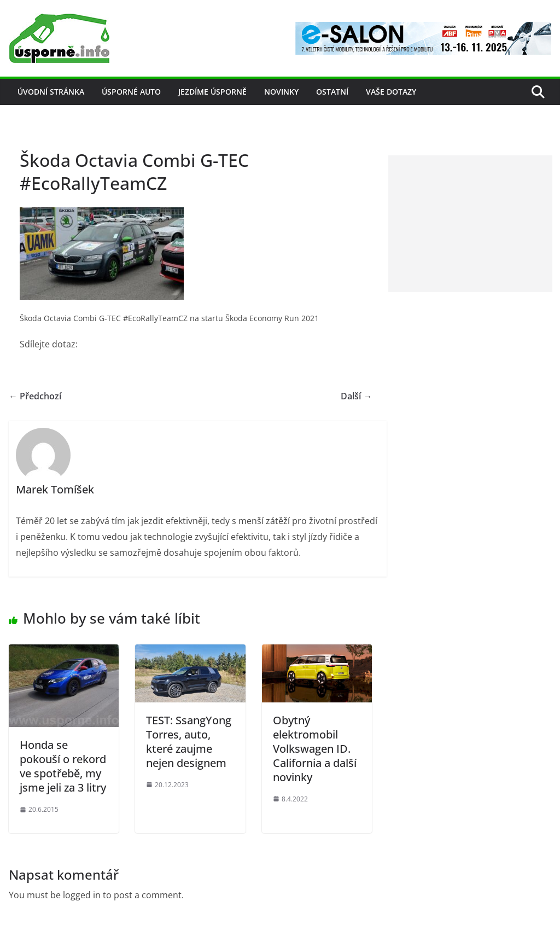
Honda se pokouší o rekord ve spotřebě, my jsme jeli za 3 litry (63, 766)
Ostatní (332, 92)
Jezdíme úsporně (212, 92)
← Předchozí (35, 396)
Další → (356, 396)
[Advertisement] (470, 224)
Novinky (281, 92)
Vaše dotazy (391, 92)
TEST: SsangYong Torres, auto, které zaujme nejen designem (189, 742)
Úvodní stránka (51, 92)
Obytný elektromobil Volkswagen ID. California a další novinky (315, 749)
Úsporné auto (131, 92)
